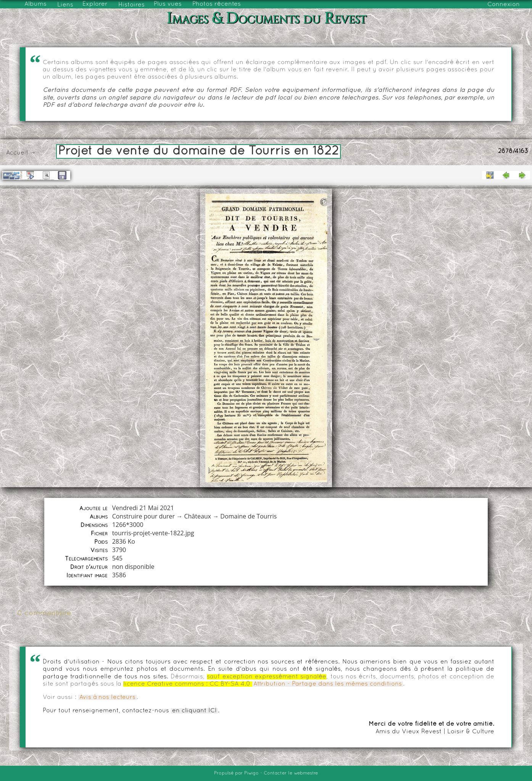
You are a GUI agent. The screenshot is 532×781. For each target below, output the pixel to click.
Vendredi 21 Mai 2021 (143, 508)
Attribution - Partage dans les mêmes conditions (328, 684)
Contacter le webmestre (291, 773)
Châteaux (197, 516)
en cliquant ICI (194, 711)
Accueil (17, 153)
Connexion (504, 5)
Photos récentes (217, 4)
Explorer (95, 4)
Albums (35, 4)
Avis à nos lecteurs (107, 697)
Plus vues (168, 4)
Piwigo (251, 773)
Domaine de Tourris (248, 516)
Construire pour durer (144, 516)
